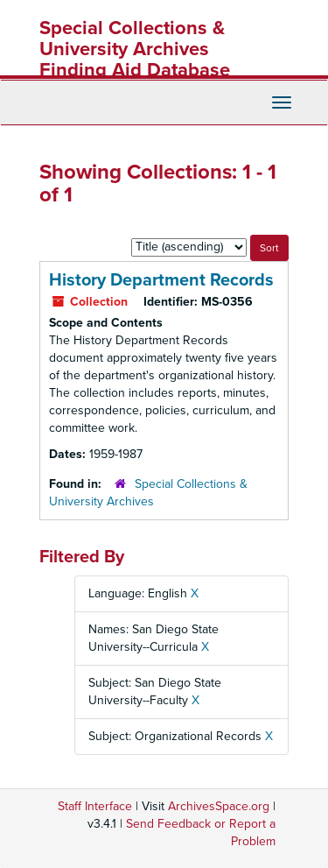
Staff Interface (95, 806)
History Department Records (161, 280)
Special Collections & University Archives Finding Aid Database (135, 49)
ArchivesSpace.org (219, 806)
